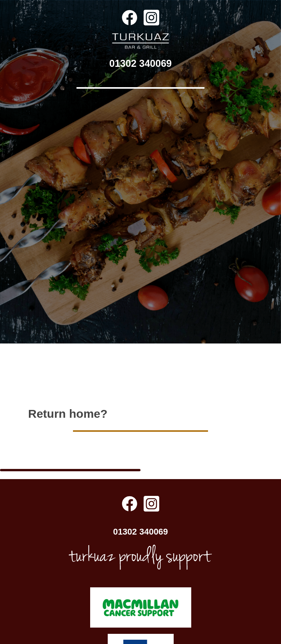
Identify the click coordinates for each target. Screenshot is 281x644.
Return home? (68, 393)
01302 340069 (140, 63)
